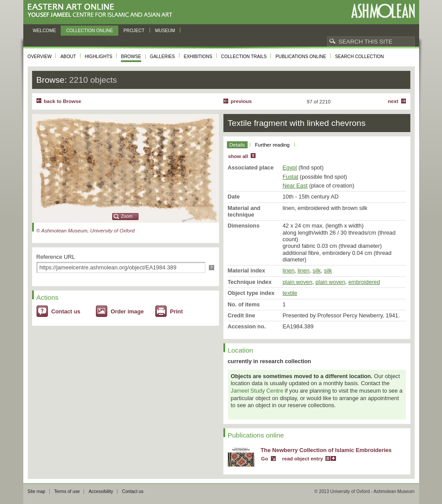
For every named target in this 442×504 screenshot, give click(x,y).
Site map (37, 491)
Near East (295, 186)
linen (289, 270)
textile (290, 293)
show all (238, 156)
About (68, 57)
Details (237, 145)
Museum (165, 31)
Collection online (89, 31)
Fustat (291, 177)
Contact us (66, 311)
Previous (241, 101)
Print (177, 311)
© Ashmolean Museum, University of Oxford (86, 231)
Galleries (163, 57)
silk (317, 270)
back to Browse (63, 101)
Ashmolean (383, 11)
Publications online (301, 57)
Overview (40, 57)
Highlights (99, 57)
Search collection (360, 57)
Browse (131, 57)
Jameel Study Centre (257, 391)
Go (265, 459)
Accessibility (101, 491)
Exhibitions (198, 57)
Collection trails (244, 57)
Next (393, 101)
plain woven (298, 282)
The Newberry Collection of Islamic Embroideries (326, 450)
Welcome (45, 31)
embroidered (364, 282)
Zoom (127, 216)
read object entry (303, 459)
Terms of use (67, 491)
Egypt (290, 167)
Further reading (272, 145)
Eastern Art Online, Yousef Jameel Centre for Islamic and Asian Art (102, 11)
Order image (127, 311)
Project (134, 31)
